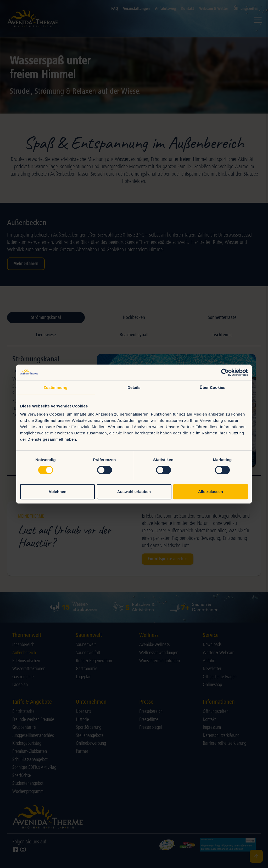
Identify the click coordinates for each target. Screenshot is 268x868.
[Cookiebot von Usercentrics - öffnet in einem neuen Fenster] (225, 372)
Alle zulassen (211, 492)
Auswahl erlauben (134, 492)
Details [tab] (134, 387)
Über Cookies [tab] (213, 387)
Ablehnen (57, 492)
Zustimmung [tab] (56, 387)
